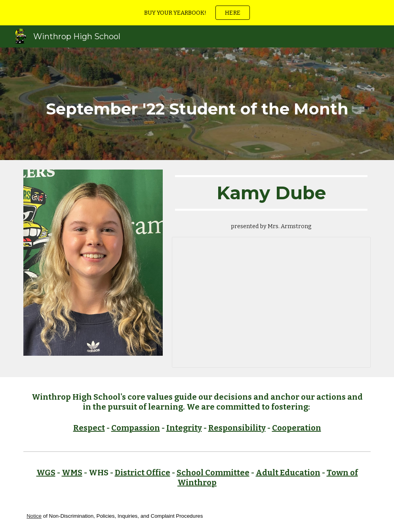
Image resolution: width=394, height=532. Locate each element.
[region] (197, 13)
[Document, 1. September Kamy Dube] (271, 302)
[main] (197, 104)
